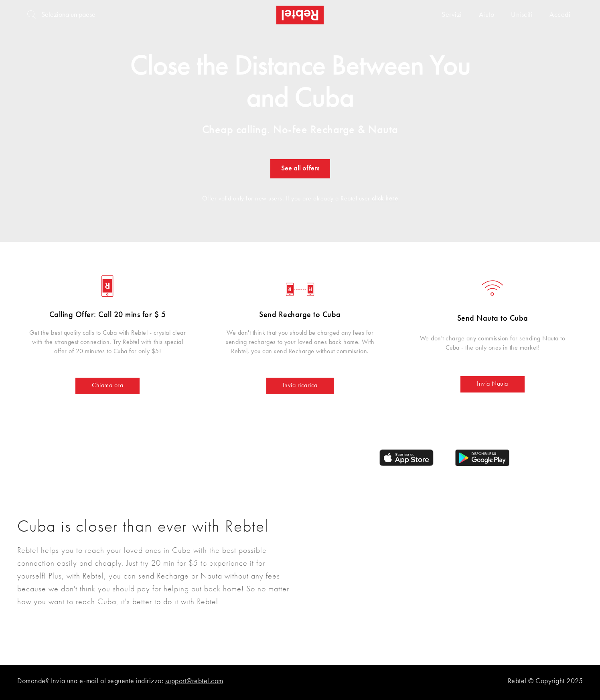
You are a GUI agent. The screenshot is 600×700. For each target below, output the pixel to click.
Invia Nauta (493, 384)
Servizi (452, 15)
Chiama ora (107, 386)
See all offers (300, 168)
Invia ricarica (300, 386)
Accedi (560, 15)
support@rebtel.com (194, 681)
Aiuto (487, 15)
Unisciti (522, 15)
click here (385, 199)
